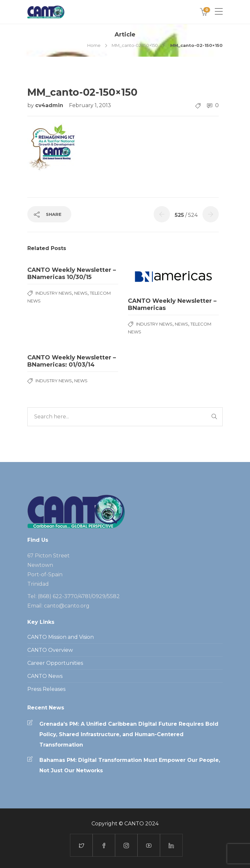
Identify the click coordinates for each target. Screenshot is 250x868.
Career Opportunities (55, 663)
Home (94, 45)
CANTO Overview (50, 650)
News (81, 293)
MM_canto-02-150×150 (135, 45)
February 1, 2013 (90, 105)
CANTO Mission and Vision (61, 637)
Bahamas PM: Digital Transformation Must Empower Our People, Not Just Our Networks (130, 765)
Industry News (54, 293)
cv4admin (50, 105)
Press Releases (46, 689)
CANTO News (45, 676)
